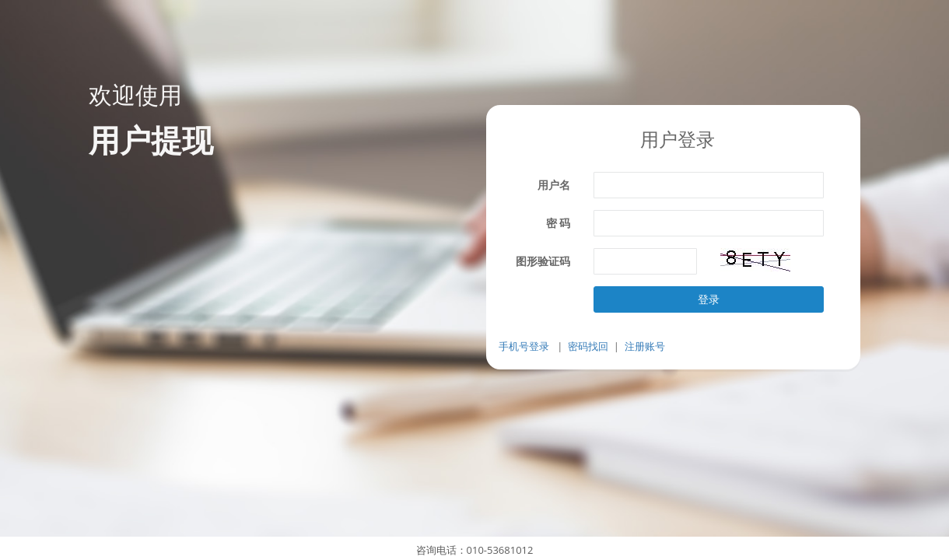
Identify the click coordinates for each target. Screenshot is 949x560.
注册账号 (645, 346)
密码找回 (588, 346)
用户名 (554, 185)
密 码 (559, 223)
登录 (709, 299)
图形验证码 (543, 261)
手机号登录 (524, 346)
